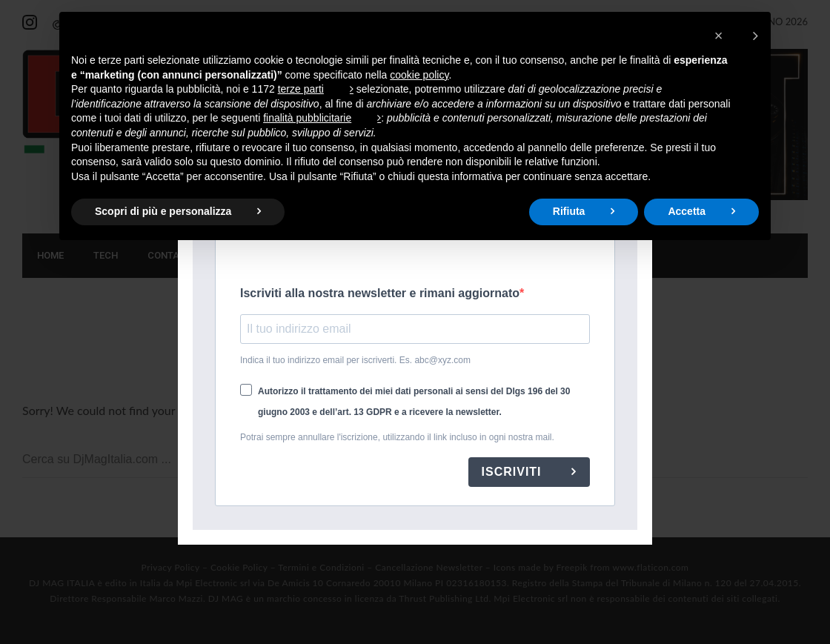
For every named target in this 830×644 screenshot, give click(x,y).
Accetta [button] (687, 211)
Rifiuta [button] (569, 211)
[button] (736, 36)
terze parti (301, 89)
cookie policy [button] (419, 75)
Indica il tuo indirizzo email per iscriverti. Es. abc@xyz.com (355, 360)
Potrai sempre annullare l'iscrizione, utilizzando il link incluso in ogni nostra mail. (397, 437)
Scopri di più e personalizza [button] (163, 211)
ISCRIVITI (514, 472)
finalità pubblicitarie (307, 118)
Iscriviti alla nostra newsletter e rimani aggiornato (380, 293)
